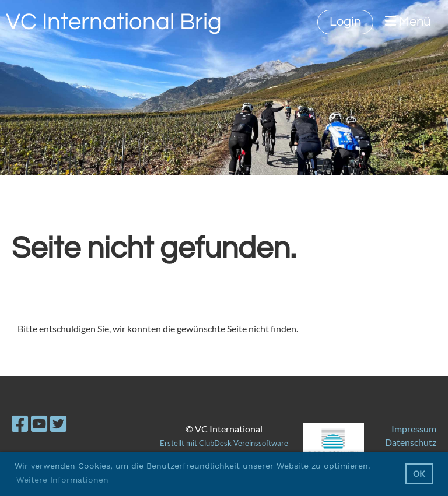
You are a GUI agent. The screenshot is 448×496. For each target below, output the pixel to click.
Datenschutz (411, 442)
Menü (408, 22)
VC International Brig (114, 22)
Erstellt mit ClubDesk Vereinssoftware (224, 443)
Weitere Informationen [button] (62, 480)
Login (345, 22)
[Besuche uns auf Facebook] (20, 423)
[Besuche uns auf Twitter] (58, 423)
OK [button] (419, 474)
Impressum (414, 429)
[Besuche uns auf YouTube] (39, 423)
